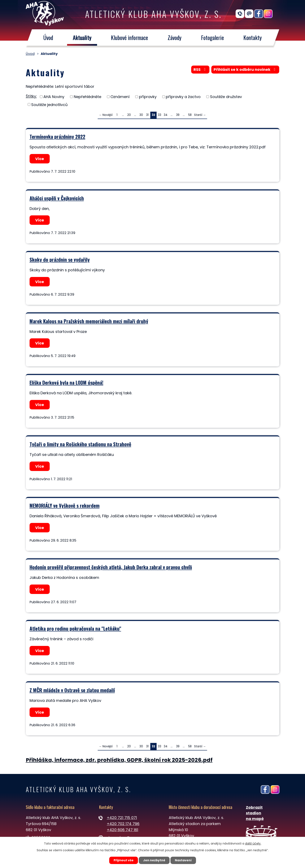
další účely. (253, 843)
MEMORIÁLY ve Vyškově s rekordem (65, 505)
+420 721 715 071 (122, 818)
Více (40, 159)
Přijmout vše (124, 860)
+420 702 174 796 (123, 824)
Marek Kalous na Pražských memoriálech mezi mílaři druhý (89, 321)
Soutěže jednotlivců (49, 104)
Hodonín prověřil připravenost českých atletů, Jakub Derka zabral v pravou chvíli (111, 567)
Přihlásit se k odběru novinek (245, 69)
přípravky (148, 97)
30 (141, 115)
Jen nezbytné (154, 860)
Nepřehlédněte (88, 97)
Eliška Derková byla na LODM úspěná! (66, 382)
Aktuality (82, 38)
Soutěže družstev (226, 97)
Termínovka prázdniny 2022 (57, 136)
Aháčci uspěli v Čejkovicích (57, 198)
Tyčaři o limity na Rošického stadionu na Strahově (80, 444)
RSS (200, 69)
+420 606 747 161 (122, 830)
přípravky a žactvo (183, 97)
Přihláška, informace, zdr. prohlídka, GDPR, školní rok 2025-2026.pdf (119, 760)
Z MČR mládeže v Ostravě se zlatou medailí (72, 690)
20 (129, 115)
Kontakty (253, 38)
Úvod (48, 38)
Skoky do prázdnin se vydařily (60, 259)
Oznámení (120, 97)
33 (160, 115)
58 (190, 115)
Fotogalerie (212, 38)
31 (147, 115)
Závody (174, 38)
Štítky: (31, 96)
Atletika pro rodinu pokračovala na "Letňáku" (75, 628)
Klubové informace (129, 38)
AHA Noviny (54, 97)
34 (166, 115)
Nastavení (183, 860)
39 (178, 115)
